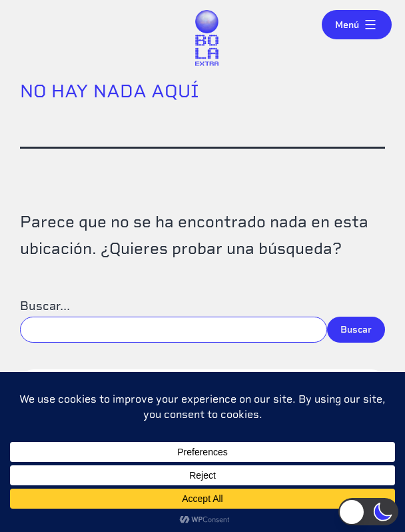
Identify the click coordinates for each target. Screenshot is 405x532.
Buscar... (45, 306)
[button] (368, 512)
